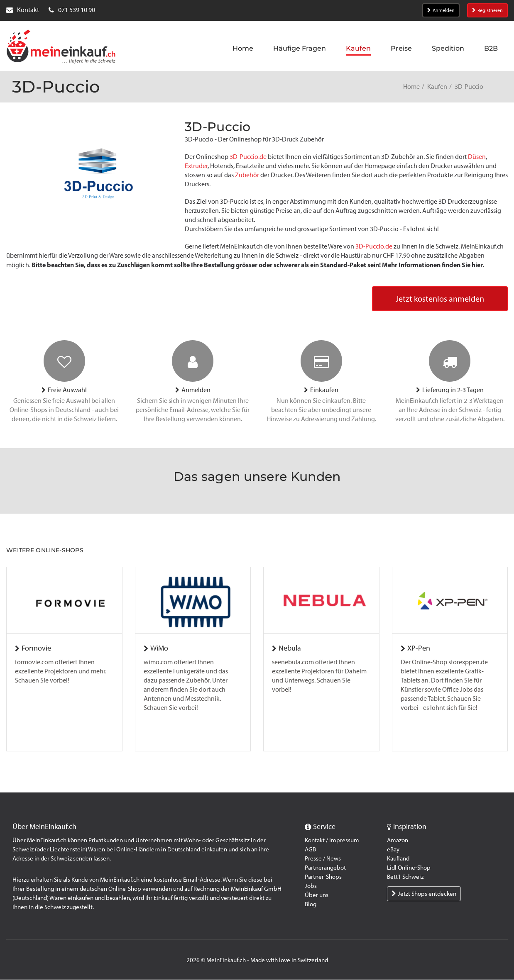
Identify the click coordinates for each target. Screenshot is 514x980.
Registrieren (487, 10)
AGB (310, 850)
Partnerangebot (325, 868)
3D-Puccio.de (248, 157)
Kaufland (398, 859)
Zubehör (247, 175)
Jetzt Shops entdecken (424, 894)
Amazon (398, 841)
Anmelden (441, 10)
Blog (311, 904)
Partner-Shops (323, 877)
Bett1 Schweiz (405, 877)
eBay (393, 850)
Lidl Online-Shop (409, 868)
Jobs (311, 886)
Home (411, 87)
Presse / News (323, 859)
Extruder (196, 166)
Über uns (317, 895)
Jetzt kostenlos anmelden (440, 299)
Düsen (477, 157)
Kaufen (437, 87)
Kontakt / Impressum (332, 841)
